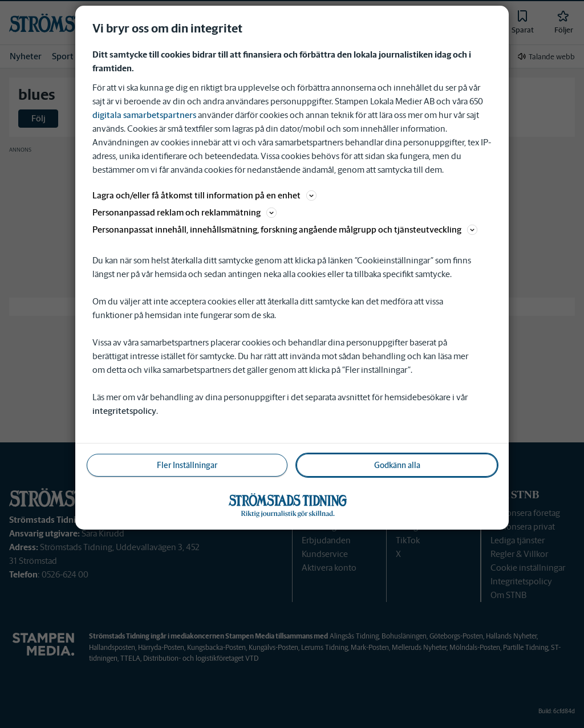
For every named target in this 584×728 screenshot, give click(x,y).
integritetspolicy (124, 411)
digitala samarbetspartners (144, 115)
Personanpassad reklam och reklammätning (184, 212)
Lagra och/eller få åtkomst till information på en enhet (204, 195)
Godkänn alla (397, 465)
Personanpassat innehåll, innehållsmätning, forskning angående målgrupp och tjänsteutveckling (285, 229)
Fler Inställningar (187, 465)
